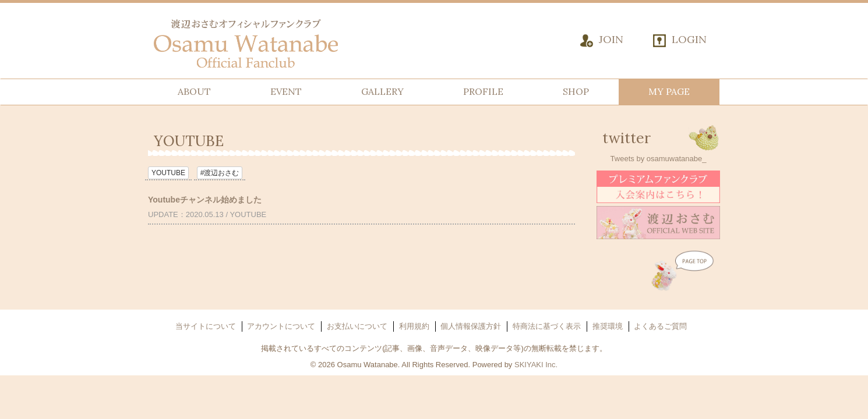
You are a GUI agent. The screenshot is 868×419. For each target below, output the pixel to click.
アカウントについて (281, 326)
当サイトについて (206, 326)
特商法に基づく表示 (547, 326)
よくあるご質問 (660, 326)
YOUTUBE (168, 173)
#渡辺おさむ (220, 173)
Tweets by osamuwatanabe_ (659, 159)
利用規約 (414, 326)
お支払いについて (357, 326)
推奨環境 (608, 326)
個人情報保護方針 (471, 326)
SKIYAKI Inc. (536, 365)
